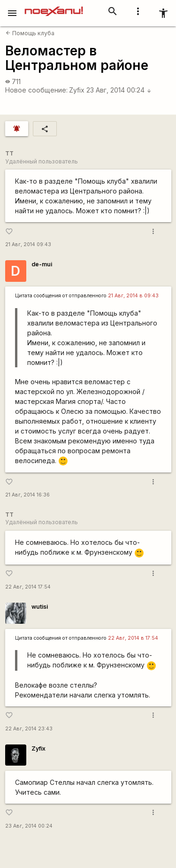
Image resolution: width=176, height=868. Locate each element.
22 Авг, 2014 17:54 (28, 587)
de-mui (42, 264)
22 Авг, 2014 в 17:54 (133, 638)
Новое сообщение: (36, 90)
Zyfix (77, 90)
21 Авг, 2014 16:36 (27, 495)
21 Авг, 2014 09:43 (28, 244)
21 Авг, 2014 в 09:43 (133, 296)
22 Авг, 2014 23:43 (29, 729)
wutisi (40, 607)
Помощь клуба (30, 33)
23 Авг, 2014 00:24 (119, 90)
